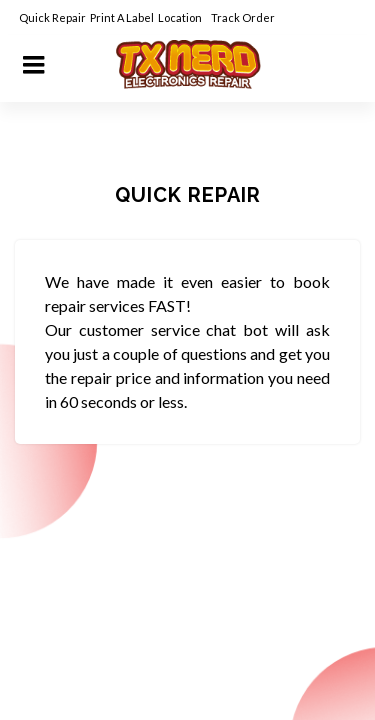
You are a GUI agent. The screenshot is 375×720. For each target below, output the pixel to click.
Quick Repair (52, 17)
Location (181, 17)
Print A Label (122, 17)
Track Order (244, 17)
